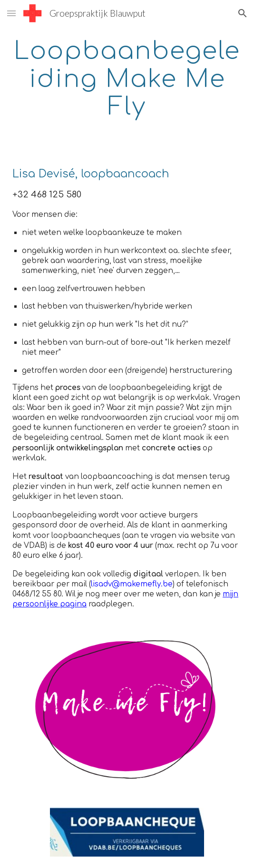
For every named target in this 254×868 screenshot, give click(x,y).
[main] (127, 78)
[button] (11, 13)
